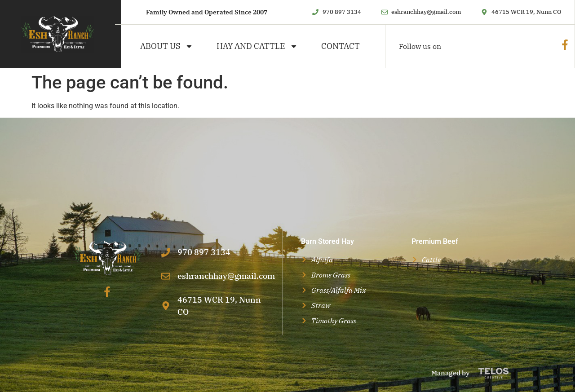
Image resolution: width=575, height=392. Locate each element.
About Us (167, 46)
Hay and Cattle (257, 46)
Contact (341, 46)
